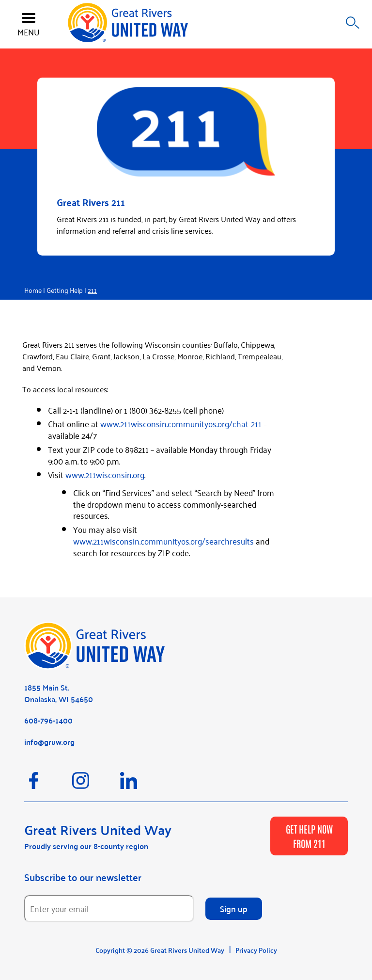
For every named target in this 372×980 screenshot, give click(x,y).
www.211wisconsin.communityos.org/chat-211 (181, 423)
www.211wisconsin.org (105, 474)
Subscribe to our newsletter (83, 877)
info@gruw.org (49, 742)
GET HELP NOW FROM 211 (309, 836)
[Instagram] (96, 785)
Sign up (234, 908)
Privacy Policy (256, 950)
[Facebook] (48, 785)
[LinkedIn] (143, 785)
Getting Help (65, 290)
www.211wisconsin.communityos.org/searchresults (163, 541)
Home (33, 290)
